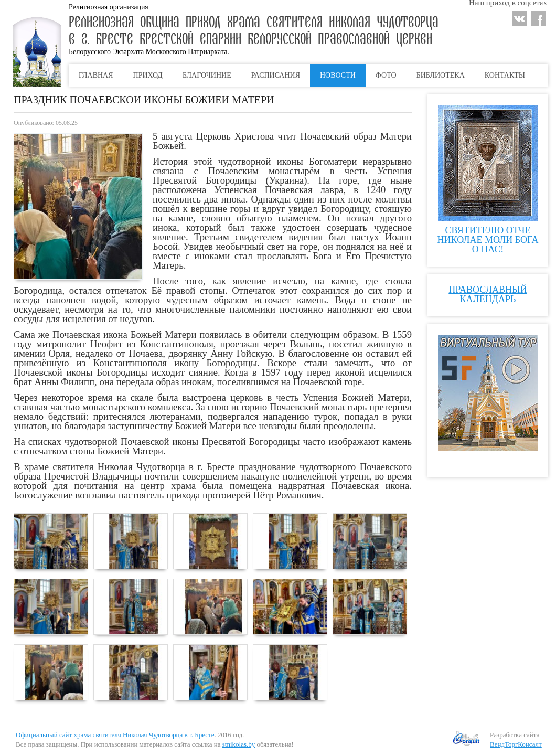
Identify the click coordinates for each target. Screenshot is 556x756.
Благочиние (207, 75)
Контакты (505, 75)
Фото (386, 75)
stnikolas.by (239, 744)
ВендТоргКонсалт (516, 744)
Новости (338, 75)
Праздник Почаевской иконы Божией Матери (144, 100)
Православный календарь (488, 294)
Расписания (276, 75)
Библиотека (441, 75)
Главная (96, 75)
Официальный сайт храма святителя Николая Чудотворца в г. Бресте (115, 735)
